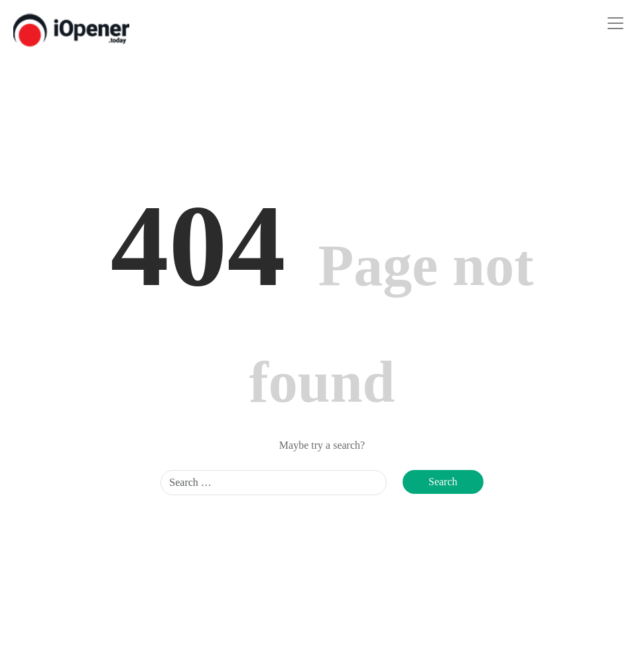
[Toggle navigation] (615, 23)
